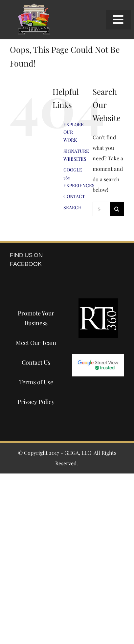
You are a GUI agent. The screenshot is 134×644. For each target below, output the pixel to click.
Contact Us (36, 362)
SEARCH (73, 207)
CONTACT (74, 196)
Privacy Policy (36, 402)
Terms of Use (36, 382)
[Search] (117, 209)
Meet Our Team (36, 343)
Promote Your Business (36, 318)
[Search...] (101, 209)
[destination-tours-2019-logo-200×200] (34, 6)
